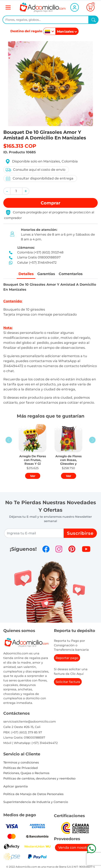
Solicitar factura (68, 682)
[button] (7, 191)
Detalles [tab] (25, 274)
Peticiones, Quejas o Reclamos (26, 773)
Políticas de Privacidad (21, 768)
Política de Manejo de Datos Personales (33, 794)
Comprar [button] (50, 203)
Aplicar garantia (16, 786)
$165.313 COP (20, 146)
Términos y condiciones (21, 763)
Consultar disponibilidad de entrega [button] (39, 179)
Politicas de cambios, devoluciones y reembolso (39, 779)
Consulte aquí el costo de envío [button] (35, 170)
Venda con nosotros (75, 848)
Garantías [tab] (46, 274)
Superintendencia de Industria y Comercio (36, 802)
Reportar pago (67, 658)
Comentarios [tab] (71, 274)
